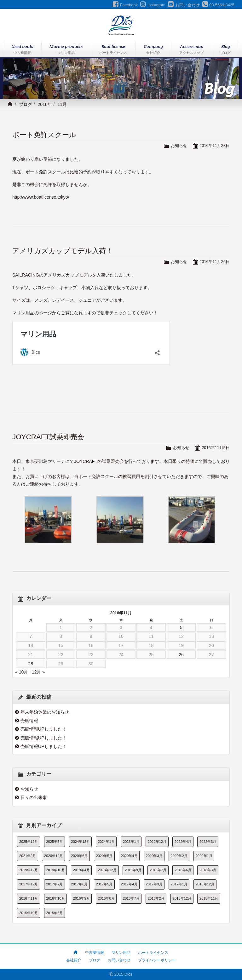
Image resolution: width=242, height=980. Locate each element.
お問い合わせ (119, 960)
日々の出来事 (34, 797)
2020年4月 (129, 856)
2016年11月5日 (216, 448)
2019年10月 (55, 870)
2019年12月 (29, 870)
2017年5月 (104, 884)
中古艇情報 (95, 953)
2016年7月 (131, 898)
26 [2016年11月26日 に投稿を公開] (181, 655)
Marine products (66, 50)
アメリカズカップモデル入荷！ (63, 251)
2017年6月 (79, 884)
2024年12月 (80, 842)
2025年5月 (54, 842)
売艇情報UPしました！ (43, 729)
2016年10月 (55, 898)
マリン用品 (121, 953)
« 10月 (22, 672)
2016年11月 (29, 898)
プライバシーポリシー (157, 960)
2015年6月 (54, 913)
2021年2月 (28, 856)
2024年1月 (106, 842)
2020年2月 (179, 856)
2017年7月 (54, 884)
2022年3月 (208, 842)
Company (153, 50)
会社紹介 (74, 960)
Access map (192, 50)
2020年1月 (204, 856)
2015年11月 (209, 898)
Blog (225, 50)
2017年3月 (154, 884)
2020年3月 (154, 856)
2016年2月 (156, 898)
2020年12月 (53, 856)
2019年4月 (81, 870)
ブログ (26, 104)
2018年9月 (133, 870)
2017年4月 (129, 884)
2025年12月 (29, 842)
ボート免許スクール (44, 135)
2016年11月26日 (215, 262)
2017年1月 (179, 884)
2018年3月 (208, 870)
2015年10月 (29, 913)
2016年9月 (81, 898)
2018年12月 (107, 870)
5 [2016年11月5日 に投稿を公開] (181, 627)
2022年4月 (183, 842)
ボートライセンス (153, 953)
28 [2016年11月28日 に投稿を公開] (31, 664)
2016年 (45, 104)
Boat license (113, 50)
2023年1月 (131, 842)
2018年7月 (158, 870)
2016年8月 (106, 898)
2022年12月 (157, 842)
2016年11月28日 (215, 146)
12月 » (38, 672)
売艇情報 (29, 720)
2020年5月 (104, 856)
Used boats (22, 50)
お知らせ (179, 146)
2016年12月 (205, 884)
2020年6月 (79, 856)
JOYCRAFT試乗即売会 (48, 437)
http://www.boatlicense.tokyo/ (41, 197)
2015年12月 (182, 898)
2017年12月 (29, 884)
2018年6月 (183, 870)
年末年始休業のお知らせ (45, 712)
